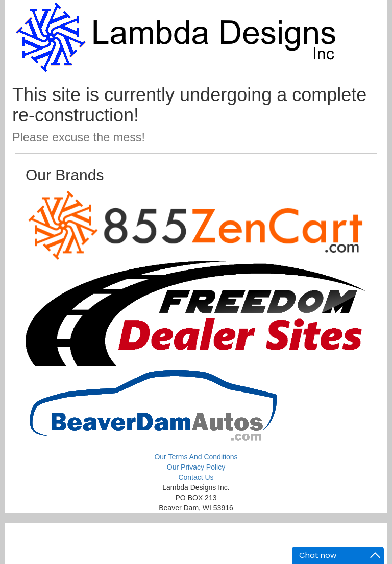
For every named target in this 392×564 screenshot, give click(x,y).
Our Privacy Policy (196, 467)
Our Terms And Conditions (196, 457)
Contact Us (196, 477)
